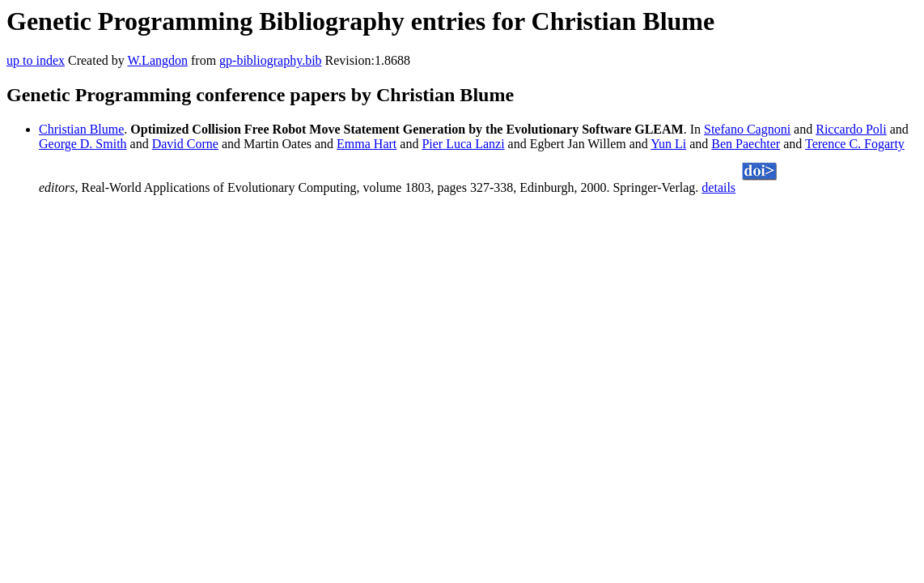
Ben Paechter (746, 144)
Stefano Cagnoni (747, 129)
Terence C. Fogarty (855, 144)
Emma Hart (367, 144)
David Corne (185, 144)
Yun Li (668, 144)
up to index (36, 60)
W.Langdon (157, 60)
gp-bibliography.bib (271, 60)
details (718, 187)
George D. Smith (83, 144)
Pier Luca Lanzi (463, 144)
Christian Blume (81, 129)
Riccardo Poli (851, 129)
